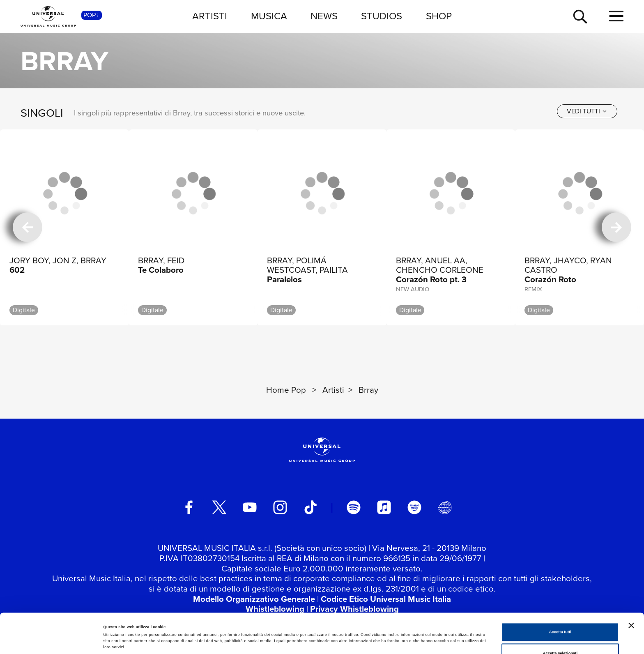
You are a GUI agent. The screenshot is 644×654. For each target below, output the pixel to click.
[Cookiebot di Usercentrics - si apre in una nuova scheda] (53, 640)
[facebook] (189, 507)
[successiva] (616, 228)
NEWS (324, 16)
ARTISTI (210, 16)
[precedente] (28, 228)
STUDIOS (382, 16)
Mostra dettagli (342, 629)
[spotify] (354, 507)
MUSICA (269, 16)
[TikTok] (310, 507)
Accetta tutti (560, 592)
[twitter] (219, 507)
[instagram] (280, 507)
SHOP (439, 16)
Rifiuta (560, 635)
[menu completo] (616, 16)
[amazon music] (414, 507)
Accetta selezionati (560, 613)
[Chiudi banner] (631, 585)
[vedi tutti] (587, 111)
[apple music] (384, 507)
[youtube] (250, 507)
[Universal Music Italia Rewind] (445, 507)
